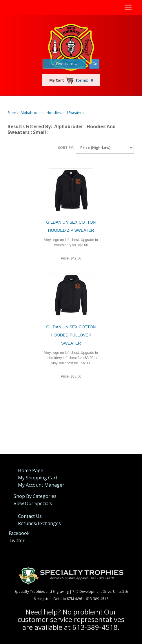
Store (12, 113)
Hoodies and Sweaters (65, 113)
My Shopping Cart (38, 478)
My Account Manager (41, 485)
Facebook (19, 533)
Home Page (31, 470)
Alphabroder (31, 113)
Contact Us (30, 516)
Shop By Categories (35, 496)
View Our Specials (33, 503)
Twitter (17, 540)
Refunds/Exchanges (39, 523)
